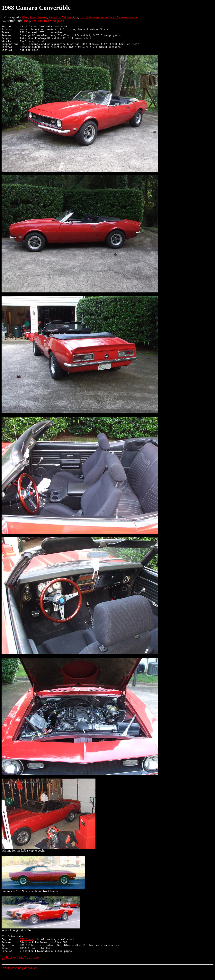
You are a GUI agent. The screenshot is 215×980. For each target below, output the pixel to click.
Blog (25, 17)
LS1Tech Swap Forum (94, 17)
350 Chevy (27, 946)
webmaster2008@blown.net (19, 977)
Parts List (55, 17)
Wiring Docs (70, 17)
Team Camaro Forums (123, 17)
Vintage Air (57, 21)
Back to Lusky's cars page (22, 966)
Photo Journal (38, 17)
